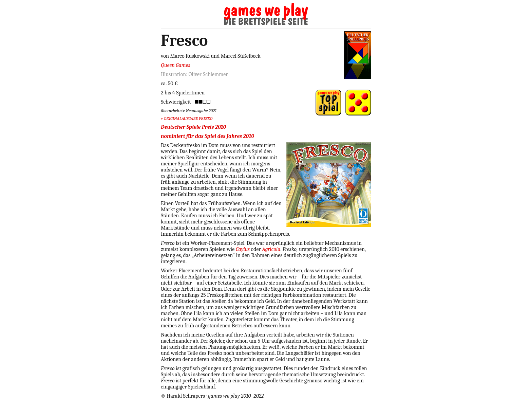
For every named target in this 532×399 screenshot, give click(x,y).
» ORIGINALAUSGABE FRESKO (187, 118)
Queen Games (175, 65)
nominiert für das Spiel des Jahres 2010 (207, 136)
